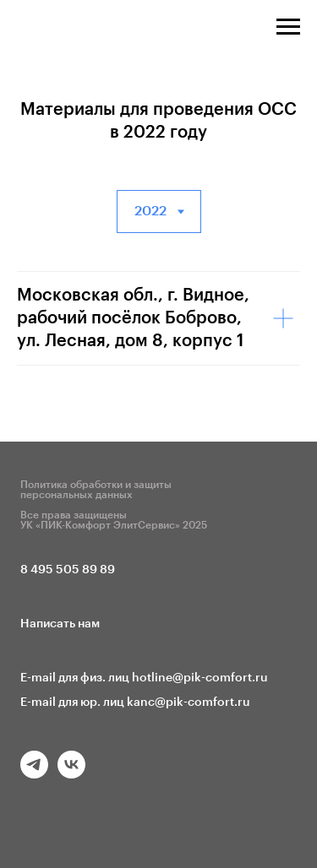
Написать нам (60, 624)
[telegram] (34, 774)
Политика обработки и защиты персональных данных (96, 490)
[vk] (71, 774)
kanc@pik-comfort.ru (189, 703)
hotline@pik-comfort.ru (200, 678)
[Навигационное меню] (288, 27)
